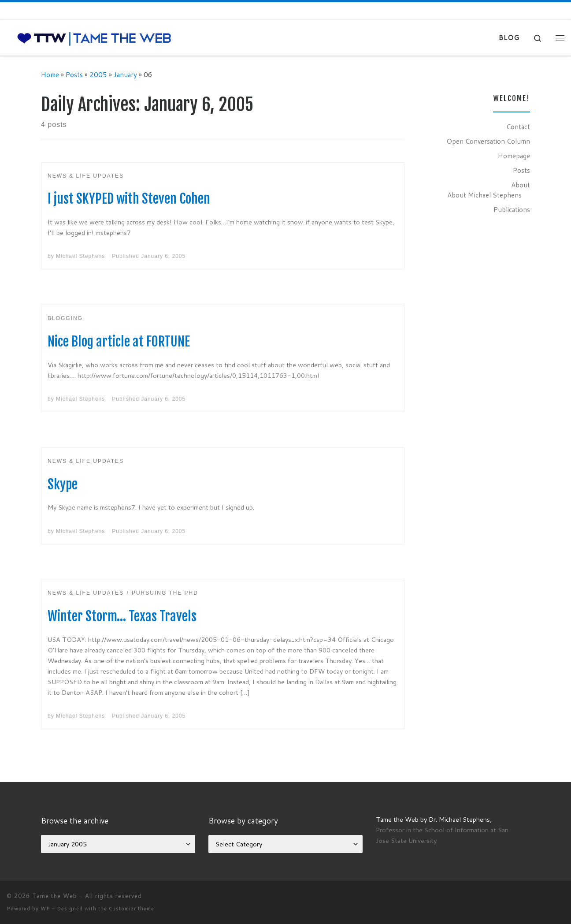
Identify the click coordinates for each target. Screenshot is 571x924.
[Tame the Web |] (94, 38)
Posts (74, 75)
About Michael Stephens (484, 195)
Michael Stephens (80, 256)
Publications (512, 209)
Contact (518, 127)
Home (50, 75)
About (521, 185)
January (125, 75)
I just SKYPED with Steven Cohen (129, 199)
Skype (63, 484)
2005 (98, 75)
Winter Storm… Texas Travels (122, 616)
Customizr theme (132, 909)
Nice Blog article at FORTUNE (119, 341)
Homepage (514, 156)
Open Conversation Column (488, 141)
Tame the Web (55, 896)
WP (45, 909)
